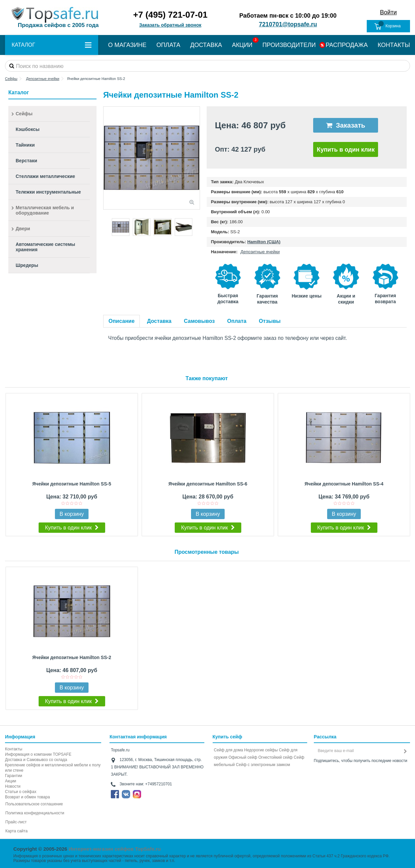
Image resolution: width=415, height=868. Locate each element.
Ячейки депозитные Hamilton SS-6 (208, 484)
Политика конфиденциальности (35, 813)
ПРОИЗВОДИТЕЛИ (289, 45)
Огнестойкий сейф (275, 757)
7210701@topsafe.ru (288, 24)
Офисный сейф (243, 757)
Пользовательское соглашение (34, 804)
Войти (388, 12)
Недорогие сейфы (261, 750)
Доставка (159, 321)
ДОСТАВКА (206, 45)
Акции (11, 781)
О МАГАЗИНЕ (127, 45)
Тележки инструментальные (48, 192)
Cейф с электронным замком (263, 765)
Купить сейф (227, 737)
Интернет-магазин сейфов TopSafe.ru (115, 849)
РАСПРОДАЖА (347, 45)
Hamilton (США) (264, 242)
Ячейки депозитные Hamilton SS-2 (72, 657)
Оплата (237, 321)
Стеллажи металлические (45, 176)
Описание (121, 321)
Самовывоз (200, 321)
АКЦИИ (242, 45)
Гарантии (13, 776)
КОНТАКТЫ (394, 45)
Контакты (14, 749)
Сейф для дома (229, 750)
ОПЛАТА (168, 45)
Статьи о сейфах (21, 792)
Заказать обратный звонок (170, 25)
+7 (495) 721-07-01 (170, 15)
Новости (13, 786)
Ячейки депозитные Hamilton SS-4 (344, 484)
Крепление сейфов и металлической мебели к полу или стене (53, 768)
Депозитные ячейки (260, 252)
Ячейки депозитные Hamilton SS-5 (72, 484)
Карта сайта (16, 831)
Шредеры (27, 265)
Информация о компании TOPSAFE (38, 754)
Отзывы (270, 321)
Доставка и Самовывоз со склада (36, 760)
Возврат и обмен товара (27, 797)
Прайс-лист (16, 822)
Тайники (25, 145)
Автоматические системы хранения (45, 247)
